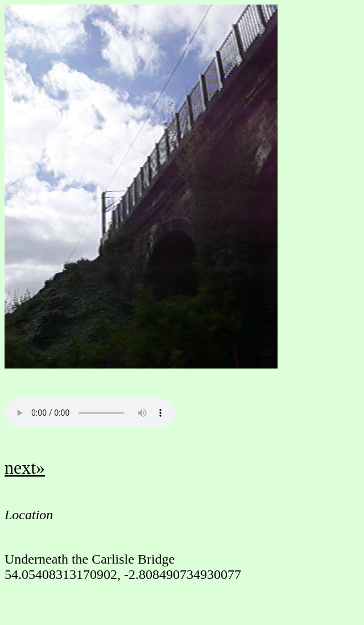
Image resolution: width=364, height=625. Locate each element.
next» (25, 467)
